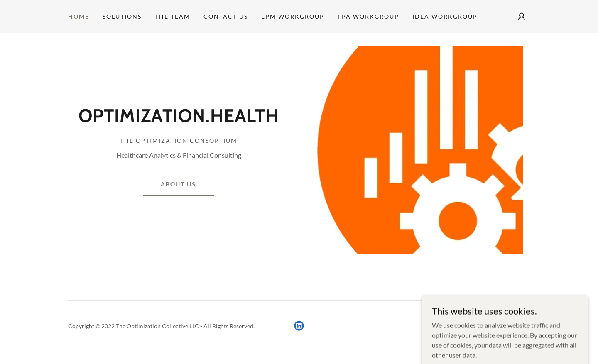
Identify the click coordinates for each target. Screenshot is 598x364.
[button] (522, 17)
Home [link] (79, 16)
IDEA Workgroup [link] (445, 16)
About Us (178, 184)
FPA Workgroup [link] (368, 16)
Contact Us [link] (226, 16)
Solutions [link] (122, 16)
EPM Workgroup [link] (293, 16)
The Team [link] (173, 16)
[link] (179, 119)
